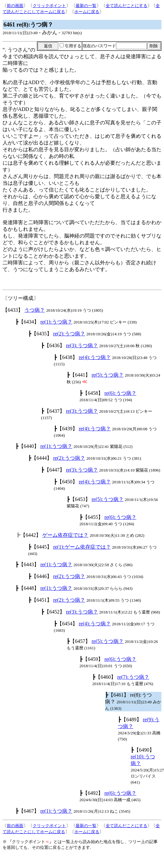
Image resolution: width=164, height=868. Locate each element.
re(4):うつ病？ (95, 357)
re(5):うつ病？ (108, 375)
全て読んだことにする (127, 6)
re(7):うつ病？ (133, 677)
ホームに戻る (87, 12)
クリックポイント (49, 6)
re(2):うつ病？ (69, 334)
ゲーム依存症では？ (65, 535)
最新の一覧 (86, 6)
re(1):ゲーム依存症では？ (82, 547)
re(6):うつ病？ (120, 393)
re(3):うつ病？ (82, 345)
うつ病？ (35, 310)
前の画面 (15, 6)
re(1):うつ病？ (56, 322)
